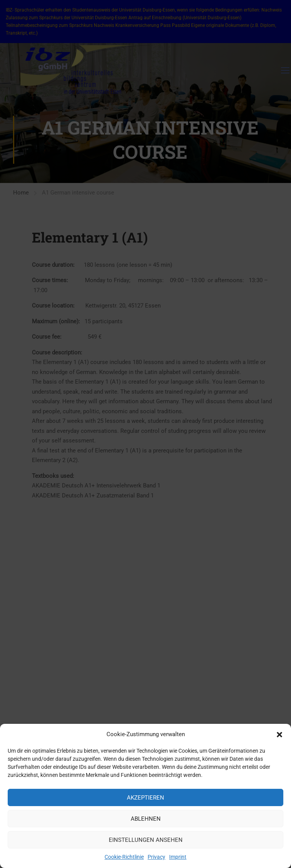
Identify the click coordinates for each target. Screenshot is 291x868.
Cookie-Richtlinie (124, 860)
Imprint (178, 860)
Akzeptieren (145, 800)
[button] (279, 737)
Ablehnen (146, 821)
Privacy (156, 860)
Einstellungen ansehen (146, 842)
